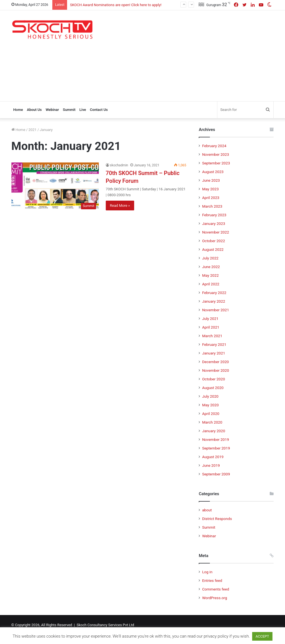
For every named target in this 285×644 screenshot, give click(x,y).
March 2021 (212, 336)
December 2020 (215, 362)
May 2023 (210, 189)
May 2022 (210, 275)
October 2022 (213, 241)
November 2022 (216, 232)
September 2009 (216, 474)
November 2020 (216, 370)
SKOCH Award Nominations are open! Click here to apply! (116, 5)
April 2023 (211, 198)
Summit (69, 110)
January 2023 (214, 223)
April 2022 (211, 284)
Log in (207, 572)
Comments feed (216, 589)
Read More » (120, 206)
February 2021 (214, 344)
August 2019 (213, 457)
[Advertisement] (193, 55)
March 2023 (212, 206)
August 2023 (213, 172)
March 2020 (212, 422)
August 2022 (213, 249)
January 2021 (214, 353)
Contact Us (99, 110)
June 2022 (211, 267)
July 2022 (210, 258)
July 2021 (210, 319)
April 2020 (211, 414)
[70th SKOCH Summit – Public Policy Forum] (55, 187)
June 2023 (211, 180)
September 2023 (216, 163)
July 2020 (210, 396)
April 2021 (211, 327)
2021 (32, 130)
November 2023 (216, 154)
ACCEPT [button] (262, 636)
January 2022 (214, 301)
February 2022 (214, 293)
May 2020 (210, 405)
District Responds (217, 519)
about (207, 510)
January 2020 (214, 431)
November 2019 (216, 439)
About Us (34, 110)
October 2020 (213, 379)
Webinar (52, 110)
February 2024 (214, 146)
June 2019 (211, 465)
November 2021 (216, 310)
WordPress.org (215, 598)
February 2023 (214, 215)
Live (83, 110)
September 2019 (216, 448)
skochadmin (119, 165)
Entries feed (212, 580)
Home (18, 110)
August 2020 (213, 388)
